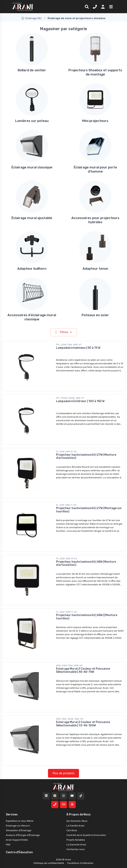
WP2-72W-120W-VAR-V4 (70, 719)
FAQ (8, 845)
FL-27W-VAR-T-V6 (66, 505)
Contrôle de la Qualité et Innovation (86, 835)
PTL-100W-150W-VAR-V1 (70, 398)
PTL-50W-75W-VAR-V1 (69, 345)
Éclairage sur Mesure (18, 826)
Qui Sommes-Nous (77, 821)
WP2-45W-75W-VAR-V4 (69, 665)
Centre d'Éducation (19, 852)
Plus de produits (63, 773)
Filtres (62, 332)
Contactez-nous (76, 849)
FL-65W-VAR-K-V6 (66, 559)
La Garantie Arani (76, 845)
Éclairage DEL (32, 18)
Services (12, 815)
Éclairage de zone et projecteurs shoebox (77, 18)
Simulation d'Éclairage (19, 830)
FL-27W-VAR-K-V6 (66, 452)
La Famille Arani (75, 826)
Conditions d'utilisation (80, 863)
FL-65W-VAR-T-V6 (66, 612)
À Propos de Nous (79, 815)
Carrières (72, 830)
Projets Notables (76, 840)
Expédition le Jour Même (20, 821)
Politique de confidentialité (49, 863)
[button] (110, 7)
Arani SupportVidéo (17, 840)
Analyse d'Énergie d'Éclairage (23, 835)
